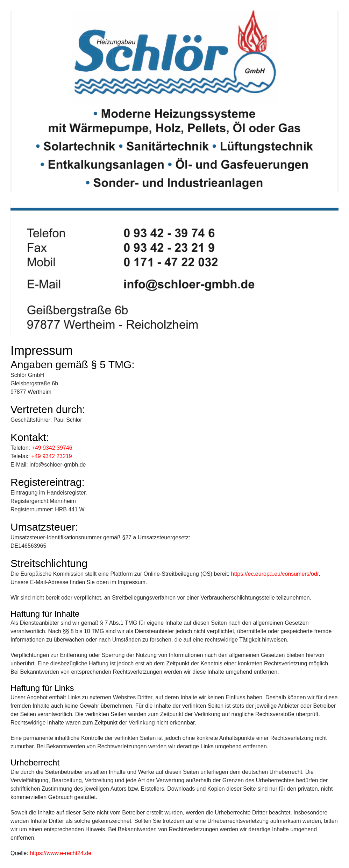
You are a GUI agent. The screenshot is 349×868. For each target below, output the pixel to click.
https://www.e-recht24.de (60, 853)
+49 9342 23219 (52, 456)
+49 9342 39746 (52, 448)
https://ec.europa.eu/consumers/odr (275, 574)
